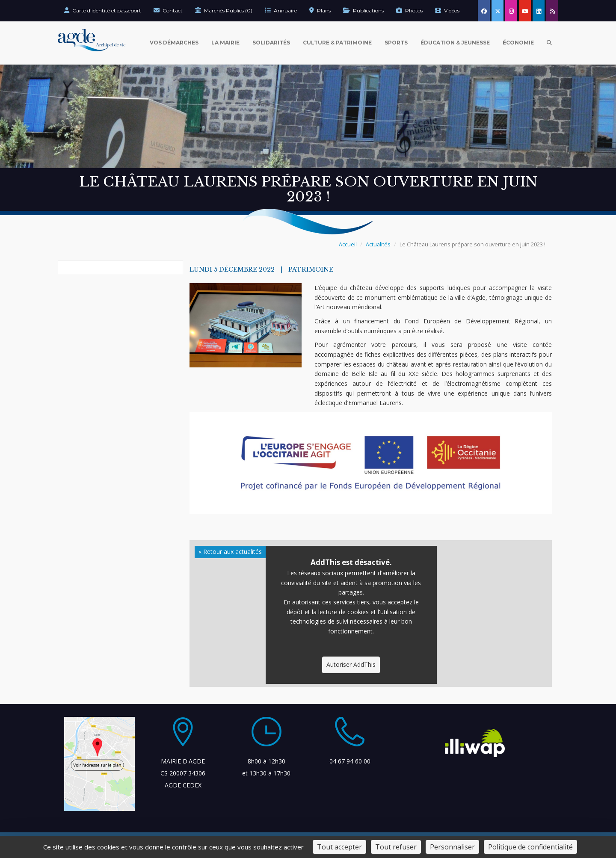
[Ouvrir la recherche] (549, 43)
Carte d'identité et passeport (103, 10)
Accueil (348, 244)
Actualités (378, 244)
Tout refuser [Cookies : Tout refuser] (396, 847)
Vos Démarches (174, 43)
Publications (363, 10)
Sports (396, 43)
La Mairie (225, 43)
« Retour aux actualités (230, 552)
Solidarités (271, 43)
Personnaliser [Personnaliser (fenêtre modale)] (452, 847)
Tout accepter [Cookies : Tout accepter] (339, 847)
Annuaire (281, 10)
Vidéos (447, 10)
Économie (518, 43)
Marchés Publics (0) (224, 10)
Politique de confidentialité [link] (530, 847)
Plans (320, 10)
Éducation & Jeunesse (455, 43)
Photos (409, 10)
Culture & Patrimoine (337, 43)
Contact (168, 10)
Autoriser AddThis (351, 664)
